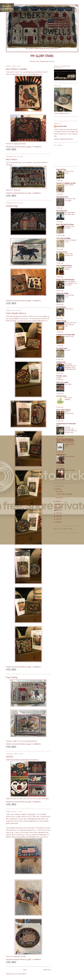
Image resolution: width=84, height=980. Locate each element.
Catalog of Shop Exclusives (69, 227)
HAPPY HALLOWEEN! (69, 413)
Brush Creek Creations (63, 410)
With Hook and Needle (63, 238)
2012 (58, 513)
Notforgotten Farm (62, 197)
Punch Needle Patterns (16, 313)
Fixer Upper (68, 384)
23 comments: (37, 147)
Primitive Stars (61, 396)
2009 (58, 522)
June (60, 492)
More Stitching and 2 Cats (71, 241)
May (60, 498)
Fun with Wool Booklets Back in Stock (70, 444)
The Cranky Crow (62, 211)
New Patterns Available (16, 69)
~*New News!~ (69, 309)
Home (25, 970)
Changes (59, 378)
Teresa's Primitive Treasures (65, 280)
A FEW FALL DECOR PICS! (69, 255)
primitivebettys (61, 307)
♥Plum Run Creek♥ (62, 382)
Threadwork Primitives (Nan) (66, 335)
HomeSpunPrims (62, 252)
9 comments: (37, 960)
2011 (58, 516)
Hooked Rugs (12, 206)
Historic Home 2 (70, 456)
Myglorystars (62, 126)
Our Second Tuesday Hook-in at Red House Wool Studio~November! (70, 367)
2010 (58, 519)
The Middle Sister (62, 348)
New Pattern (12, 160)
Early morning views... (69, 296)
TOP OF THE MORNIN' (68, 399)
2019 (58, 489)
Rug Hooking (12, 678)
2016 (58, 507)
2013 (58, 510)
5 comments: (37, 193)
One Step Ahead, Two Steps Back (70, 213)
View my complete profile (63, 139)
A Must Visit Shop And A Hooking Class (70, 325)
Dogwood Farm (61, 455)
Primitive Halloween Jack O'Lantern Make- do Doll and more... (71, 430)
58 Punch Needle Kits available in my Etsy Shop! (71, 283)
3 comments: (37, 667)
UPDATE (10, 757)
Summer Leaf (69, 336)
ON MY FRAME (69, 185)
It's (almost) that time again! (70, 200)
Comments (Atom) (20, 974)
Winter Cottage (61, 321)
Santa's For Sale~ (70, 470)
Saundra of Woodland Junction (66, 183)
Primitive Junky (61, 376)
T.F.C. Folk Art (60, 469)
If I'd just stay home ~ (69, 172)
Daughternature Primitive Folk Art (66, 425)
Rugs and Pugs (61, 170)
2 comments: (37, 744)
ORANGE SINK (61, 362)
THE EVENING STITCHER (64, 266)
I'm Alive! (67, 350)
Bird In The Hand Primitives (65, 225)
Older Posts (47, 970)
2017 (58, 504)
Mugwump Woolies (62, 293)
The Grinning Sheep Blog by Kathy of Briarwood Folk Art (65, 440)
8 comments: (37, 301)
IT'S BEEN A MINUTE (68, 268)
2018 (58, 501)
